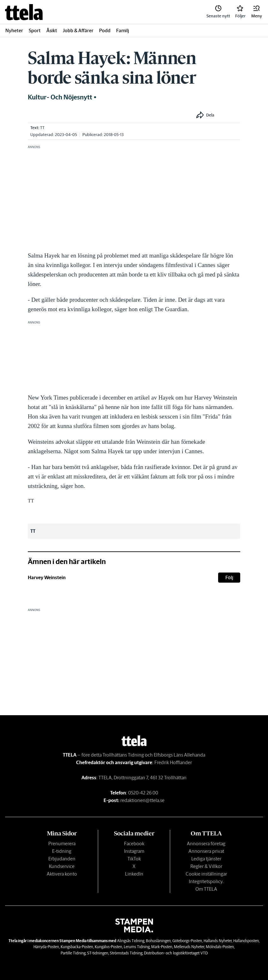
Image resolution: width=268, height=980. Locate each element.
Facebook (134, 843)
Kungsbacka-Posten (77, 947)
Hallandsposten (246, 941)
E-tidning (62, 851)
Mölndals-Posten (220, 947)
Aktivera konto (62, 874)
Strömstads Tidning (126, 953)
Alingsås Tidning (131, 941)
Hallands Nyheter (218, 941)
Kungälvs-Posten (108, 947)
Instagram (134, 851)
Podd (105, 30)
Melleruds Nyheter (189, 947)
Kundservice (62, 866)
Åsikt (52, 30)
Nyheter (14, 30)
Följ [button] (229, 577)
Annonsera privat (206, 851)
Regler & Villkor (206, 866)
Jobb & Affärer (78, 30)
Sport (35, 30)
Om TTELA (206, 889)
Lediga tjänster (206, 859)
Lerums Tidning (137, 947)
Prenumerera (62, 843)
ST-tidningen (98, 953)
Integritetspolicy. (206, 881)
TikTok (134, 859)
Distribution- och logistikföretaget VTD (176, 953)
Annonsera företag (206, 843)
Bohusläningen (158, 941)
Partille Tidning (73, 953)
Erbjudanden (62, 859)
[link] (24, 12)
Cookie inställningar (206, 874)
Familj (123, 30)
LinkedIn (134, 874)
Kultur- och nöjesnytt (60, 97)
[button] (257, 12)
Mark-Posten (162, 947)
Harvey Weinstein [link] (47, 577)
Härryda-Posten (46, 947)
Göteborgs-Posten (187, 941)
